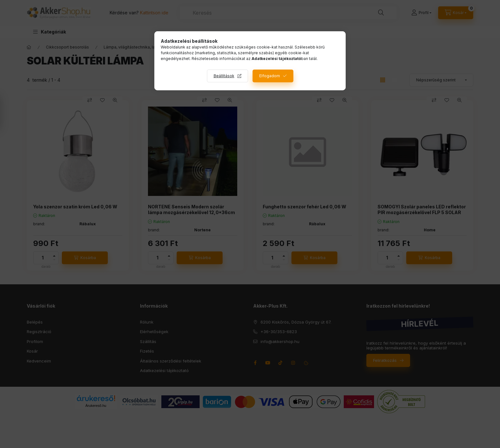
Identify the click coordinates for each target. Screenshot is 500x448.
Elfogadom (270, 76)
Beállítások (224, 76)
